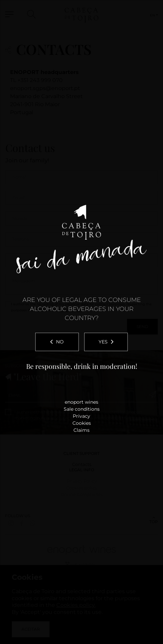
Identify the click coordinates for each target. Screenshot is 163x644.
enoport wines (81, 402)
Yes (106, 342)
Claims (81, 430)
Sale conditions (82, 409)
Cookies (82, 423)
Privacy (81, 416)
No (57, 342)
